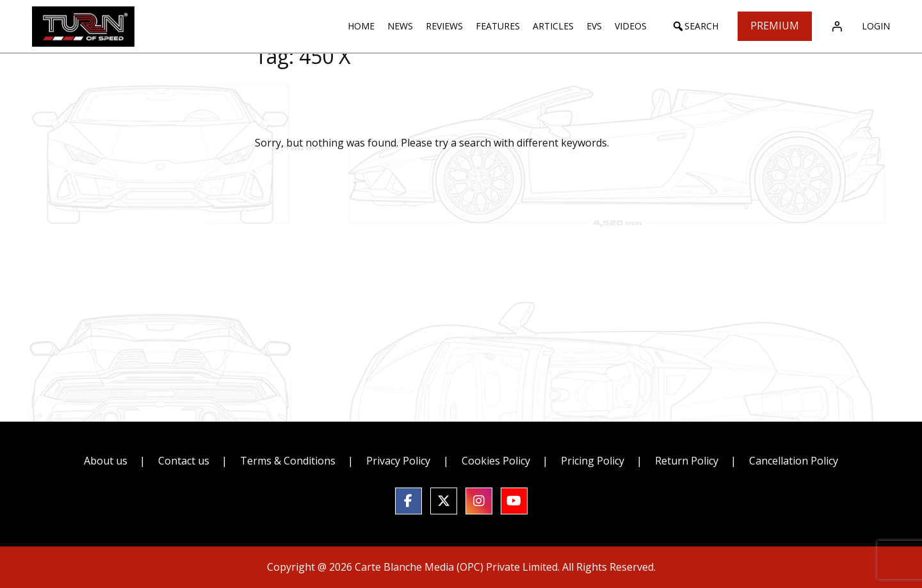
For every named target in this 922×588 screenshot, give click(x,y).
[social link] (408, 501)
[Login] (837, 26)
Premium (775, 26)
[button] (695, 26)
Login (876, 26)
